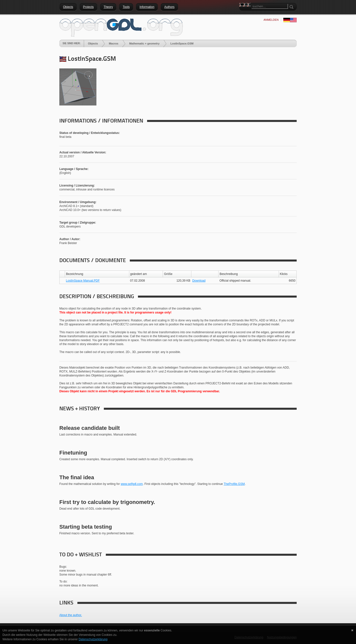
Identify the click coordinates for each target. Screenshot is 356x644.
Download (199, 281)
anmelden (271, 20)
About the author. (71, 615)
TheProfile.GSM (234, 484)
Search (243, 14)
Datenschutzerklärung (93, 639)
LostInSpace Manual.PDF (83, 281)
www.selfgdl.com (132, 484)
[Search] (270, 6)
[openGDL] (121, 27)
